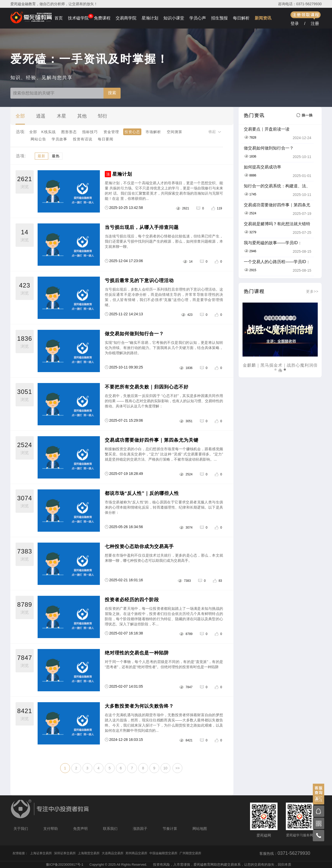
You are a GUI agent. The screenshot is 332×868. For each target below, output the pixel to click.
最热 (56, 156)
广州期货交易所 (190, 853)
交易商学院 (126, 18)
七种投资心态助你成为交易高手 (139, 546)
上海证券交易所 (41, 853)
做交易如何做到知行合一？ (134, 334)
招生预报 (219, 18)
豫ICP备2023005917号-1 (65, 864)
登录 (295, 23)
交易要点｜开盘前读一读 (267, 129)
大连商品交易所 (113, 853)
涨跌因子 (140, 829)
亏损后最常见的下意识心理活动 (139, 281)
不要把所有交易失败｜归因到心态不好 (147, 387)
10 (165, 768)
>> (177, 768)
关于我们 (21, 829)
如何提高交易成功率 (262, 167)
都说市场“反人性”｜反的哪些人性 (142, 493)
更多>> (312, 291)
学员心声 (198, 18)
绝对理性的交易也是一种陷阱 (137, 653)
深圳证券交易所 (65, 853)
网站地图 (200, 829)
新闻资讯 (263, 18)
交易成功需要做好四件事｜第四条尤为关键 (152, 440)
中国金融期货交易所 (163, 853)
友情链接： (20, 853)
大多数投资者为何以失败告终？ (139, 706)
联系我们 (110, 829)
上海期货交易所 (89, 853)
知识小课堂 (174, 18)
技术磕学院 (78, 18)
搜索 (112, 93)
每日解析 (241, 18)
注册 (315, 23)
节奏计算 (170, 829)
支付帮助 (51, 829)
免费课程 (102, 18)
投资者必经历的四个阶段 (132, 600)
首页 (59, 18)
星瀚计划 (150, 18)
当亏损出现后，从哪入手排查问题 (142, 227)
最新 (41, 156)
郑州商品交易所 (136, 853)
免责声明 (80, 829)
